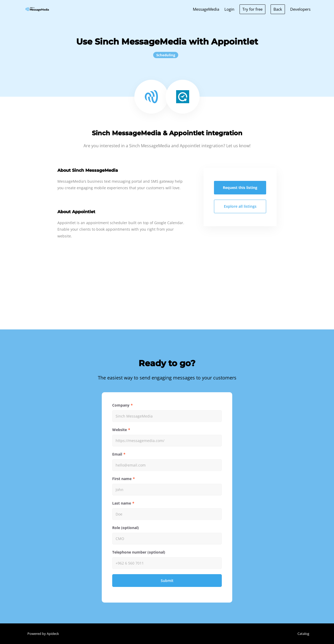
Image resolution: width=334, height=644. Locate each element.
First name (122, 479)
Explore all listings (240, 206)
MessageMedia (206, 9)
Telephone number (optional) (139, 552)
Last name (122, 503)
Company (121, 405)
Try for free (252, 9)
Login (229, 9)
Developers (300, 9)
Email (117, 454)
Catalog (303, 634)
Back (278, 9)
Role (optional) (126, 528)
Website (120, 430)
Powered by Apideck (43, 634)
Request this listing (240, 188)
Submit (167, 581)
